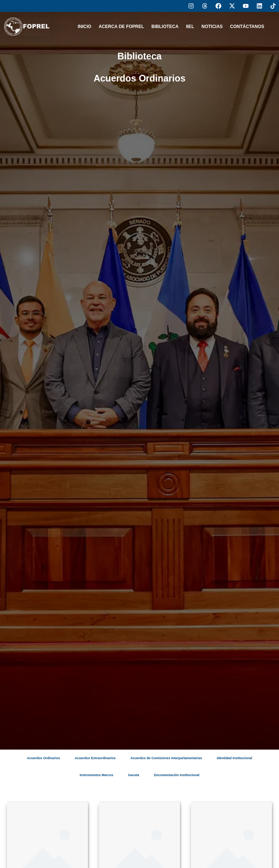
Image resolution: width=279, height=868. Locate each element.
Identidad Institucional (235, 758)
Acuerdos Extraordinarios (95, 758)
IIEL (190, 27)
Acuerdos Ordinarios (44, 758)
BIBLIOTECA (165, 27)
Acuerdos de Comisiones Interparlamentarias (166, 758)
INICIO (84, 27)
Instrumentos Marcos (96, 775)
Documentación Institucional (177, 775)
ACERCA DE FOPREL (121, 27)
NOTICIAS (212, 27)
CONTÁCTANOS (247, 27)
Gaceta (133, 775)
